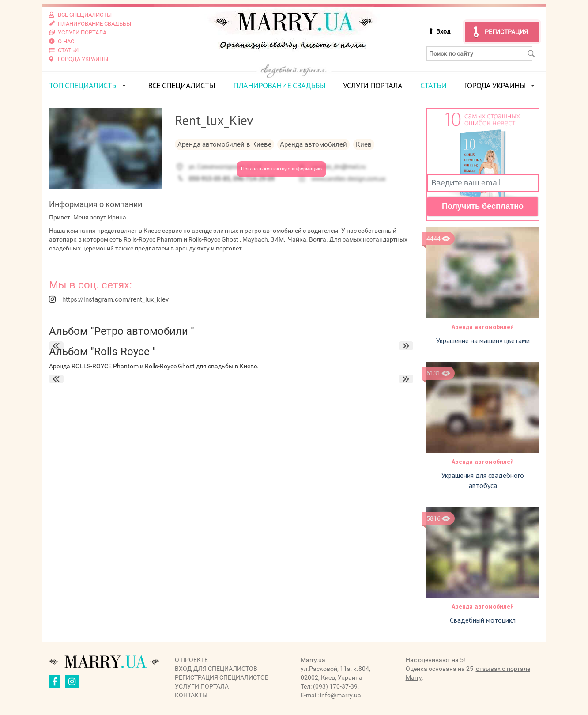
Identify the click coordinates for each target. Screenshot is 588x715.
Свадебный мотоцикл (483, 620)
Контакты (191, 695)
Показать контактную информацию (281, 169)
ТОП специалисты (83, 85)
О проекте (191, 660)
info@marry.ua (341, 695)
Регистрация (506, 32)
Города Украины (495, 85)
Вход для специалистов (216, 669)
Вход (443, 31)
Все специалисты (181, 85)
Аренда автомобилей (483, 327)
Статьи (433, 85)
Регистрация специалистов (222, 677)
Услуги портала (373, 85)
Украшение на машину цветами (483, 340)
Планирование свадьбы (279, 85)
